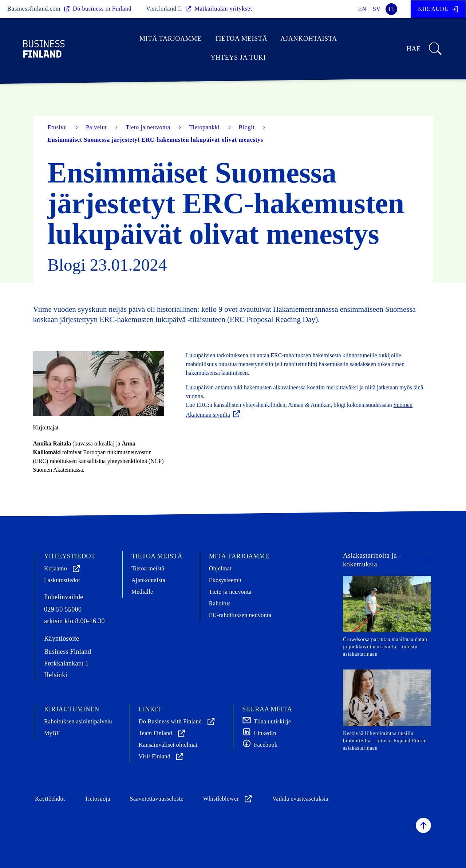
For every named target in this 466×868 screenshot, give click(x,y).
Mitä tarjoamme (171, 39)
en (362, 9)
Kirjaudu (438, 9)
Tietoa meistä (241, 39)
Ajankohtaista (309, 39)
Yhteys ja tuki (238, 58)
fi (391, 9)
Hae (425, 49)
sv (377, 9)
